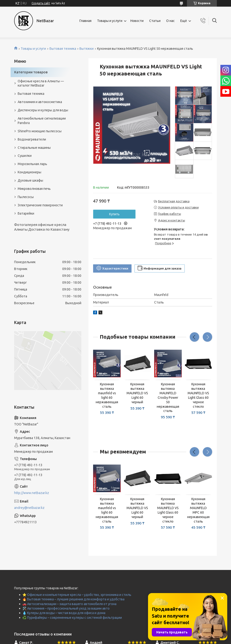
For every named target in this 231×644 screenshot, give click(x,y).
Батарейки (26, 213)
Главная (85, 21)
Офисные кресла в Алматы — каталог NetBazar (41, 83)
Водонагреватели (32, 139)
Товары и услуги (110, 21)
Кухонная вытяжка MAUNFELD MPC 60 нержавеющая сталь (198, 510)
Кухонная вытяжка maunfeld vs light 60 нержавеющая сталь (107, 395)
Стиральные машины (34, 148)
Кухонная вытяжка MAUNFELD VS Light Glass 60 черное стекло (198, 395)
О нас (170, 21)
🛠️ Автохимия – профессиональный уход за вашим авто (66, 608)
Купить (114, 214)
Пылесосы (26, 197)
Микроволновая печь (34, 189)
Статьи (155, 21)
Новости (137, 21)
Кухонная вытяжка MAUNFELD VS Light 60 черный (137, 393)
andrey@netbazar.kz (29, 508)
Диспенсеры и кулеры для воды (43, 110)
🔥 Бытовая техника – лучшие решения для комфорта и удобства (73, 599)
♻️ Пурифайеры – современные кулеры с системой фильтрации (72, 618)
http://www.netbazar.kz (32, 493)
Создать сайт (41, 3)
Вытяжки (87, 49)
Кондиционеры (29, 172)
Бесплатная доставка (174, 201)
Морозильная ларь (32, 164)
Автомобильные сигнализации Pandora (42, 121)
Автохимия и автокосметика (40, 102)
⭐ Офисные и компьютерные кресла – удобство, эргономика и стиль (77, 595)
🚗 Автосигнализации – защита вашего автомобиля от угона (69, 604)
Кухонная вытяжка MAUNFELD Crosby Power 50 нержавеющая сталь (168, 397)
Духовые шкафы (30, 180)
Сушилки (25, 156)
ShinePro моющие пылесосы (40, 131)
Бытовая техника (63, 49)
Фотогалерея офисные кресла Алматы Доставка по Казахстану (42, 227)
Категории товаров (31, 72)
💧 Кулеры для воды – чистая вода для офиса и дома (64, 613)
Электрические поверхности (40, 205)
